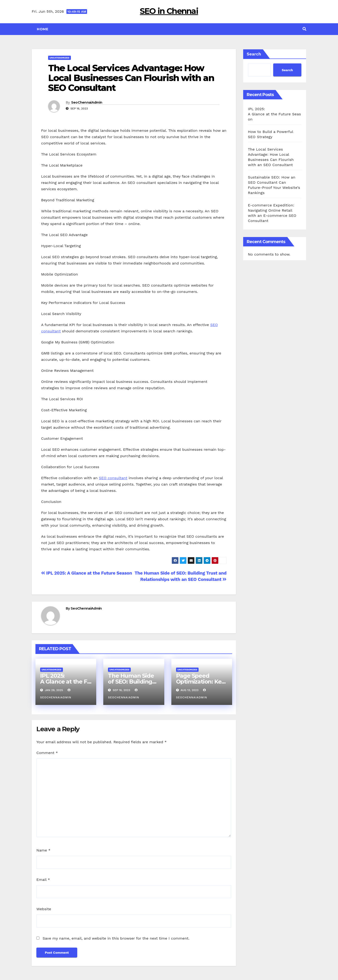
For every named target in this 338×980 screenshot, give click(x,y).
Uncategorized (60, 58)
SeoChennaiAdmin (87, 102)
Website (44, 909)
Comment (47, 753)
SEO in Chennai (169, 11)
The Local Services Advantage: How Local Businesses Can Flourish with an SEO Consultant (131, 78)
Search (254, 54)
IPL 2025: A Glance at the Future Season (86, 573)
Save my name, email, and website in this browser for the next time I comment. (116, 938)
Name (43, 850)
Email (43, 880)
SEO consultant (113, 478)
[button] (304, 29)
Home (42, 29)
